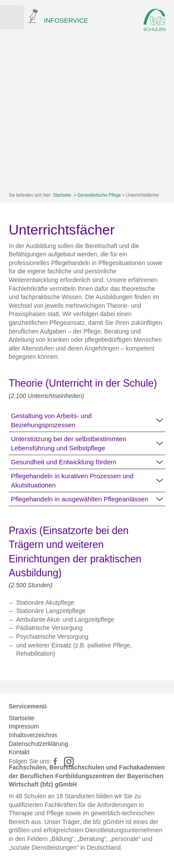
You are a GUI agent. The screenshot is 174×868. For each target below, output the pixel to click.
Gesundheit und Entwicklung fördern (64, 462)
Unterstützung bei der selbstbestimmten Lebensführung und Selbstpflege (68, 443)
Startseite (62, 195)
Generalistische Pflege (99, 195)
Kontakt (19, 752)
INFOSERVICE (66, 20)
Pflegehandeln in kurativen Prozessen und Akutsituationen (72, 480)
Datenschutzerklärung (38, 744)
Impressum (24, 726)
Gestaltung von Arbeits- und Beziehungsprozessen (51, 420)
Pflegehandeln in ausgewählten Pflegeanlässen (80, 499)
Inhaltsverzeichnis (33, 735)
